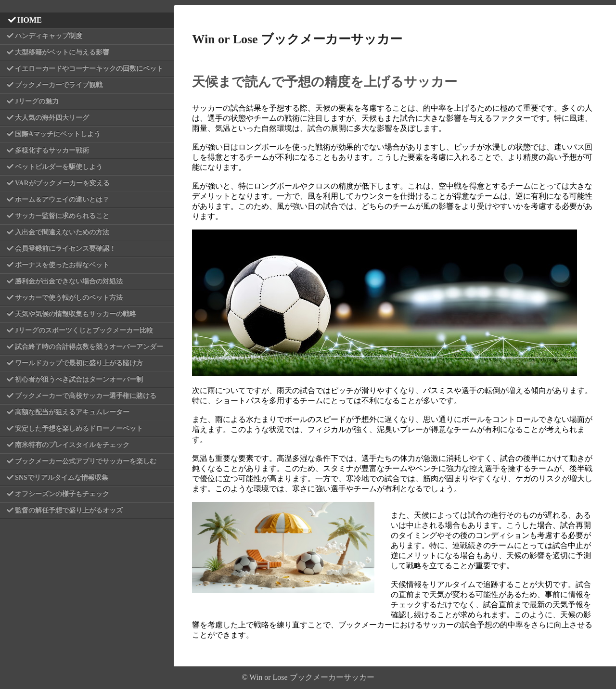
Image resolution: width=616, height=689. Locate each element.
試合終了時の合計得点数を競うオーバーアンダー (89, 347)
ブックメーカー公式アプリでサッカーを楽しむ (86, 461)
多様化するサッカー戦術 (52, 150)
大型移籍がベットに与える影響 (62, 52)
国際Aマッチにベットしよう (58, 134)
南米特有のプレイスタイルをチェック (72, 445)
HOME (30, 20)
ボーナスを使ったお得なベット (62, 265)
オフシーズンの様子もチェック (62, 494)
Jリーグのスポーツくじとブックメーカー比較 (84, 330)
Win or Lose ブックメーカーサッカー (297, 39)
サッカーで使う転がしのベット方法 (69, 298)
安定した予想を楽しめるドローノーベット (79, 428)
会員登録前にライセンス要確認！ (65, 249)
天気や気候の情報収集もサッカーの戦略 (76, 314)
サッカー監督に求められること (62, 216)
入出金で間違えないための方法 (62, 232)
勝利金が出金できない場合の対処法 (69, 281)
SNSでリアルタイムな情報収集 (62, 478)
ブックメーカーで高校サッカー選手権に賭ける (86, 396)
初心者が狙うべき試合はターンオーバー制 (79, 379)
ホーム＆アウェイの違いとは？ (62, 199)
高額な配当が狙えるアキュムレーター (72, 412)
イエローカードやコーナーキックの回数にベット (89, 69)
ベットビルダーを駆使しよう (59, 167)
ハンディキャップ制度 (49, 36)
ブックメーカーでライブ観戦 (59, 85)
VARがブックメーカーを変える (62, 183)
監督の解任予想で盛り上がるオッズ (69, 510)
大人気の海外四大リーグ (52, 118)
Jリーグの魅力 (37, 101)
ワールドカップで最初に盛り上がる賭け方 (79, 363)
